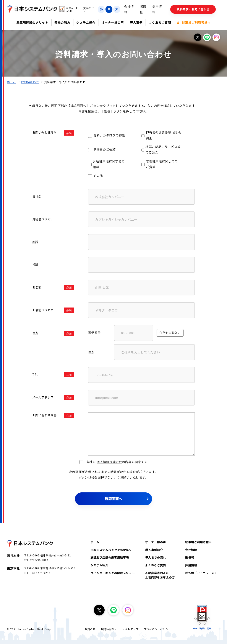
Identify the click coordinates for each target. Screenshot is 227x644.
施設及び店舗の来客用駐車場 (110, 557)
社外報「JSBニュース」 (201, 573)
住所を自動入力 (170, 333)
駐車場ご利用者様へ (194, 22)
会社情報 (191, 550)
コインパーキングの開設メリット (113, 573)
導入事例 (136, 22)
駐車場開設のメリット (32, 22)
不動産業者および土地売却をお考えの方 (160, 575)
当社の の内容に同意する (114, 462)
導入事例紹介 (154, 550)
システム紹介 (86, 22)
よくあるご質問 (160, 22)
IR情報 (190, 557)
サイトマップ (130, 629)
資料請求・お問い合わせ (193, 9)
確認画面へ (114, 499)
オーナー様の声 (113, 22)
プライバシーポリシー (157, 629)
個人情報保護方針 (109, 462)
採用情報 (191, 565)
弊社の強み (62, 22)
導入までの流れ (156, 557)
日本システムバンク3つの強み (111, 550)
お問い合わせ (30, 82)
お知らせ (90, 629)
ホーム (11, 82)
